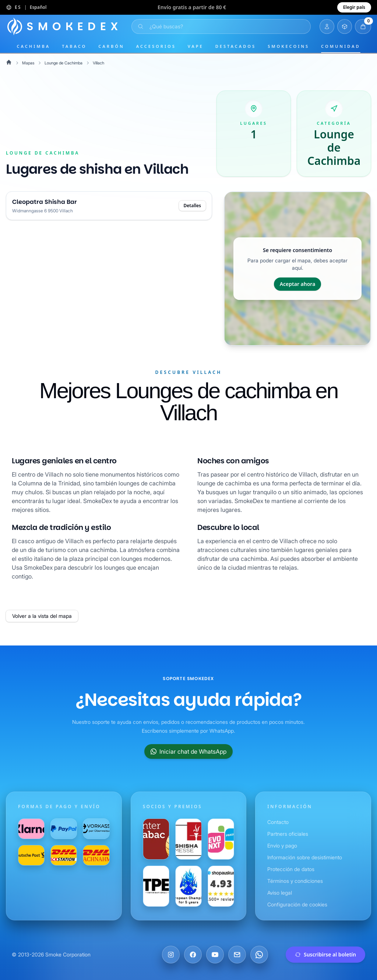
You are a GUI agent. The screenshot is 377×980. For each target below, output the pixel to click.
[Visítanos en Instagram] (171, 955)
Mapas (29, 63)
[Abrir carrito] (363, 26)
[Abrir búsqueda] (221, 26)
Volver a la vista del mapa (43, 616)
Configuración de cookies (298, 904)
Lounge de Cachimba (66, 63)
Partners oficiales (288, 834)
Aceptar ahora (298, 284)
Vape (196, 46)
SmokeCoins (288, 46)
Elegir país (354, 7)
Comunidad (341, 46)
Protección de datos (291, 869)
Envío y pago (283, 845)
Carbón (111, 46)
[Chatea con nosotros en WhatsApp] (259, 955)
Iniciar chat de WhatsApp (188, 751)
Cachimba (33, 46)
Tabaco (74, 46)
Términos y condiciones (296, 881)
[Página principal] (64, 26)
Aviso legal (280, 893)
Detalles (192, 206)
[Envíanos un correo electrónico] (237, 955)
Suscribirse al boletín (325, 954)
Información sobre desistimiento (307, 857)
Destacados (236, 46)
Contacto (278, 822)
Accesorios (156, 46)
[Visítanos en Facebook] (193, 955)
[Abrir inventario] (345, 26)
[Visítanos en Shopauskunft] (221, 886)
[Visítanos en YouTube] (215, 955)
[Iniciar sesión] (327, 26)
